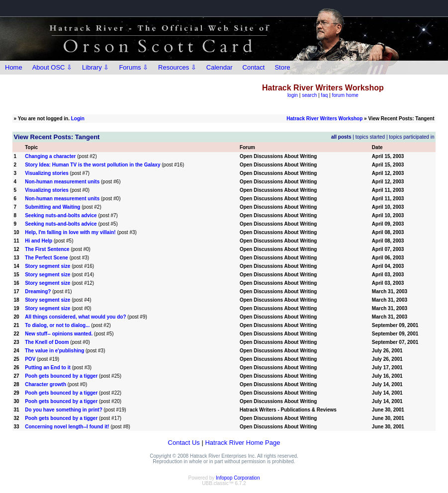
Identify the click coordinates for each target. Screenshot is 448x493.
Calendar (220, 67)
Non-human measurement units (62, 182)
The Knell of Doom (47, 342)
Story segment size (47, 266)
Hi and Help (39, 241)
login (293, 95)
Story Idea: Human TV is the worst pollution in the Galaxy (92, 165)
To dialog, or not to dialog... (57, 325)
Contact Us (184, 443)
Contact (254, 67)
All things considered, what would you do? (75, 317)
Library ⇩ (95, 67)
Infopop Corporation (238, 478)
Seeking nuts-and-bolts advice (61, 215)
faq (324, 95)
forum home (345, 95)
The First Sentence (47, 249)
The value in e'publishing (54, 351)
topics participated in (411, 137)
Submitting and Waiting (52, 207)
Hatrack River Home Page (242, 443)
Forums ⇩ (134, 67)
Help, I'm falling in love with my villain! (70, 232)
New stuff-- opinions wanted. (59, 334)
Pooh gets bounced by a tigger (61, 376)
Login (78, 119)
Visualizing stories (47, 173)
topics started (370, 137)
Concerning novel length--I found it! (67, 427)
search (309, 95)
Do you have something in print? (64, 410)
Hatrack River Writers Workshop (324, 119)
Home (14, 67)
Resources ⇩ (177, 67)
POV (30, 359)
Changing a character (50, 156)
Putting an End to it (48, 368)
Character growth (45, 384)
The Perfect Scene (46, 258)
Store (282, 67)
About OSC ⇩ (52, 67)
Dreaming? (38, 291)
